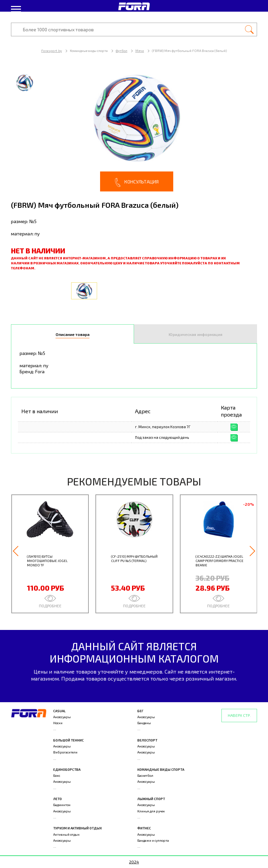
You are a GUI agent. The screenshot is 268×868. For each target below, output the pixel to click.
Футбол (122, 51)
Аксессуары (62, 717)
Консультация (137, 182)
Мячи (140, 51)
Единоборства (67, 769)
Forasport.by (52, 51)
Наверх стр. (239, 715)
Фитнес (144, 828)
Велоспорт (147, 740)
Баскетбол (145, 775)
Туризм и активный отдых (77, 828)
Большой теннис (68, 740)
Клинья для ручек (151, 811)
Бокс (57, 775)
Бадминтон (62, 805)
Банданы (144, 723)
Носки (58, 723)
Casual (59, 711)
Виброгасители (65, 752)
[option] (134, 130)
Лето (58, 799)
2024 (134, 862)
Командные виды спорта (161, 769)
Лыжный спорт (151, 799)
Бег (140, 711)
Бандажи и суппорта (153, 840)
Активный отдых (66, 834)
